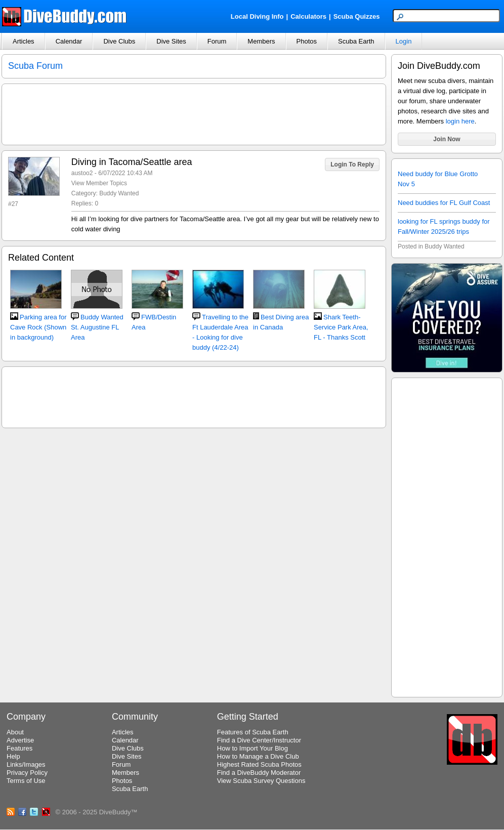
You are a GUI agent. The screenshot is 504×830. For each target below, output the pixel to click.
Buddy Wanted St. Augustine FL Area (97, 327)
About (15, 732)
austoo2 (82, 173)
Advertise (20, 740)
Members (261, 41)
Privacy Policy (27, 773)
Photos (307, 41)
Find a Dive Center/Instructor (259, 740)
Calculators (308, 16)
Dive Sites (171, 41)
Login (404, 41)
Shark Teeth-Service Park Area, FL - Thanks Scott (341, 327)
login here (460, 121)
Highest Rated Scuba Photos (259, 764)
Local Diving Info (257, 16)
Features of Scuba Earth (253, 732)
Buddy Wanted (119, 193)
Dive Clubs (119, 41)
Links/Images (26, 764)
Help (13, 756)
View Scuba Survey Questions (261, 781)
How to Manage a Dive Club (258, 756)
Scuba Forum (35, 66)
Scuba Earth (356, 41)
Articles (24, 41)
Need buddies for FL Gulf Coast (444, 203)
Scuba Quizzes (357, 16)
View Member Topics (99, 183)
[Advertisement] (447, 536)
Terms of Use (26, 781)
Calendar (69, 41)
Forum (217, 41)
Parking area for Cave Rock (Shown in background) (38, 327)
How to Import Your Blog (253, 748)
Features (19, 748)
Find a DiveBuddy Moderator (259, 773)
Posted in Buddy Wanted (431, 246)
